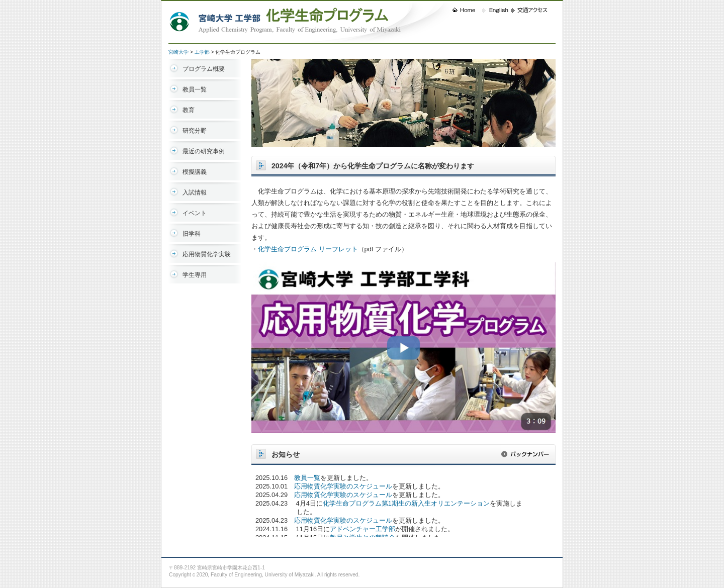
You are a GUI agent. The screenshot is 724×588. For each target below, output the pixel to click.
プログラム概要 (204, 69)
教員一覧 (195, 89)
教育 (189, 110)
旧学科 (192, 234)
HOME (467, 10)
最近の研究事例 (204, 151)
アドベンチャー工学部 (363, 529)
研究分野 (195, 131)
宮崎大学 (178, 52)
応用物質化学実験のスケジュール (343, 486)
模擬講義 (195, 172)
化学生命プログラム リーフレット (308, 249)
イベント (195, 213)
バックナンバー (528, 457)
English (497, 10)
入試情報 (195, 192)
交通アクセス (533, 10)
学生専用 (195, 275)
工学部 (202, 52)
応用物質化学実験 (207, 254)
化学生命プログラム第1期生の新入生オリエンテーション (406, 503)
